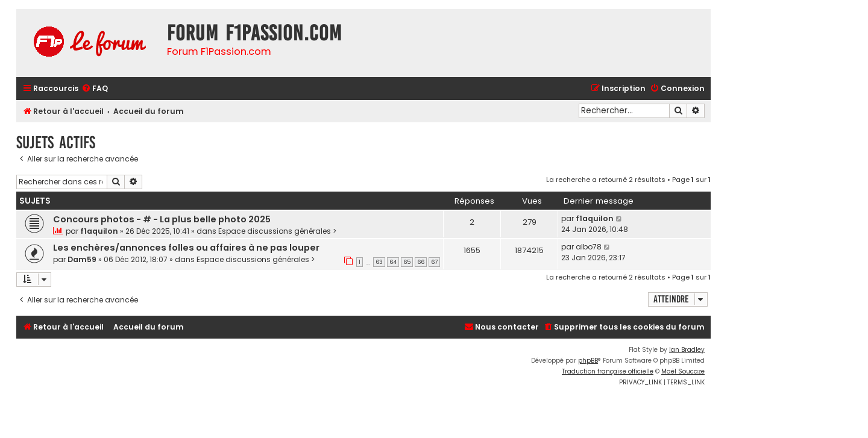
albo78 (589, 247)
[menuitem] (95, 89)
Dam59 (82, 259)
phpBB (588, 361)
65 (407, 262)
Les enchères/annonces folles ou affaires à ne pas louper (186, 248)
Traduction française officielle (608, 371)
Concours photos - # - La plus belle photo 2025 (162, 219)
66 (421, 262)
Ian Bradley (687, 350)
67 (434, 262)
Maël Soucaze (683, 371)
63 (379, 262)
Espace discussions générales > (278, 231)
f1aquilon (99, 231)
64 (393, 262)
